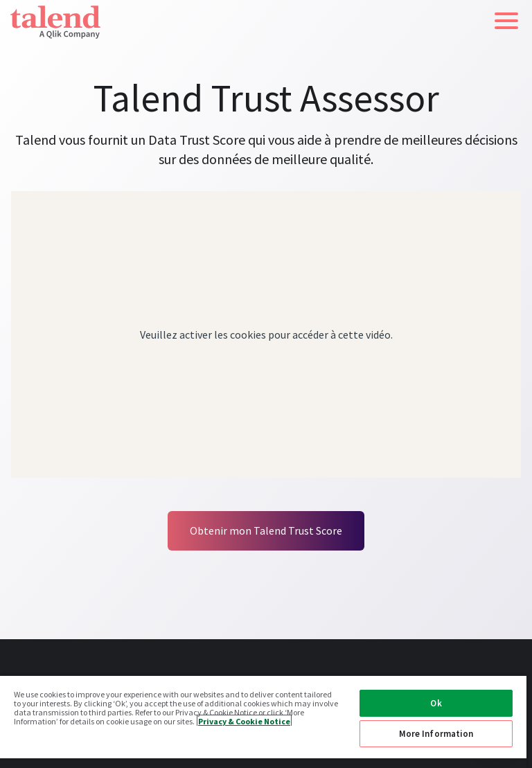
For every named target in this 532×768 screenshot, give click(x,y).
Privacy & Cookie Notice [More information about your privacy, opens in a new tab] (244, 721)
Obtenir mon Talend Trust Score (266, 530)
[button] (506, 21)
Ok (436, 703)
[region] (263, 721)
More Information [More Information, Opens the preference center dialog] (436, 734)
